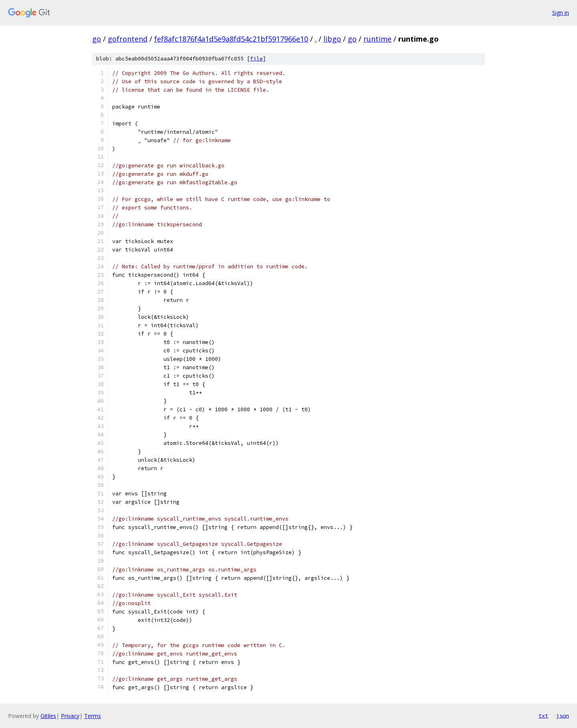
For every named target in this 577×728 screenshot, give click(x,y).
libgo (332, 39)
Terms (93, 716)
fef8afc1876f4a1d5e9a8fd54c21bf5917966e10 (231, 39)
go (97, 39)
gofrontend (128, 39)
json (563, 716)
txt (543, 716)
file (256, 59)
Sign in (561, 13)
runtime (377, 39)
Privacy (70, 716)
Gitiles (48, 716)
